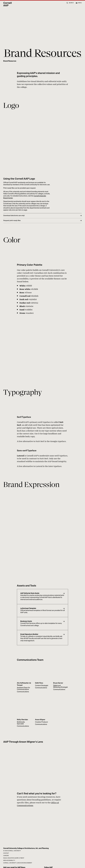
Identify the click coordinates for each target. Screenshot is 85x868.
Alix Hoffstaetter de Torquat (24, 684)
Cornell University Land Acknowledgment (18, 863)
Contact (6, 853)
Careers (6, 856)
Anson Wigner (40, 720)
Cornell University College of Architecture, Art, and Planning (26, 848)
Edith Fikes (39, 683)
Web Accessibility (9, 861)
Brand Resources (10, 61)
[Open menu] (79, 3)
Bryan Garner (58, 683)
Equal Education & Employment (14, 858)
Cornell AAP (8, 4)
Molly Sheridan (22, 720)
